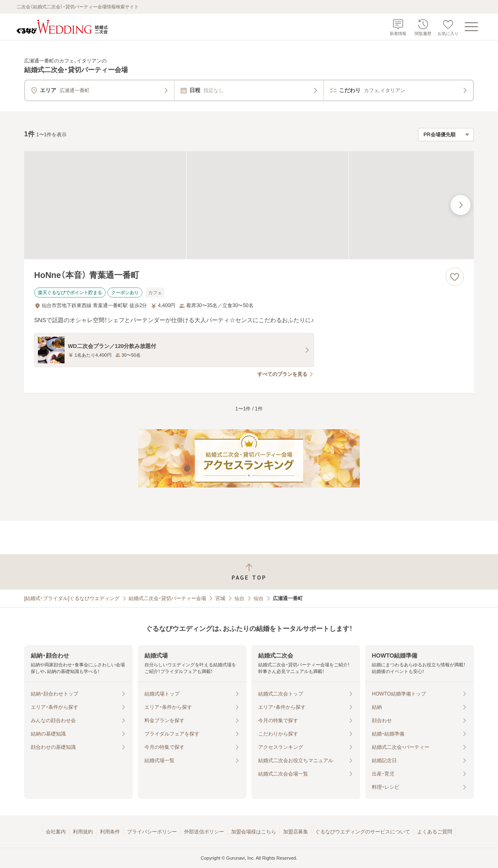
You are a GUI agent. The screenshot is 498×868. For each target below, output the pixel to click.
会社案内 (56, 832)
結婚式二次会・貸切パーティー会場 (167, 598)
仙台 (239, 598)
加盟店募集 (296, 832)
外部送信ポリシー (204, 832)
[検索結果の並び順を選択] (446, 135)
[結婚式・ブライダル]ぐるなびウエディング (72, 598)
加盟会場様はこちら (254, 832)
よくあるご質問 (435, 832)
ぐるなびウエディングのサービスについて (363, 832)
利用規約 (83, 832)
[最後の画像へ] (461, 205)
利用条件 (110, 832)
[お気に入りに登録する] (455, 277)
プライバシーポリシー (152, 832)
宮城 (220, 598)
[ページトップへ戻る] (249, 572)
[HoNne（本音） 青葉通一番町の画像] (249, 205)
